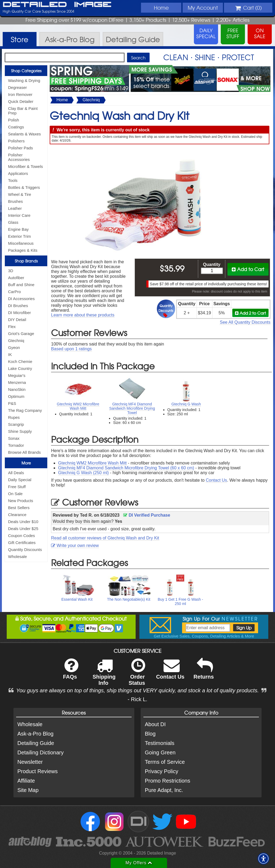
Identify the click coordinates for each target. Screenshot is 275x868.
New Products (21, 501)
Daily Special (20, 480)
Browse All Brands (24, 452)
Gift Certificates (22, 543)
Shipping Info (104, 675)
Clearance (17, 515)
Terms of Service (165, 762)
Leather (15, 208)
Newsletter (30, 762)
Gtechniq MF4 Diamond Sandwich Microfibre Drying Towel (132, 408)
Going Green (160, 752)
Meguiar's (17, 375)
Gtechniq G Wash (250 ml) (83, 473)
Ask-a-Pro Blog (36, 734)
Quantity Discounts (25, 550)
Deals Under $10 (23, 522)
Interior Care (19, 215)
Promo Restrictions (167, 781)
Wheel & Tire (20, 194)
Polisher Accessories (19, 157)
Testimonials (160, 743)
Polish (14, 120)
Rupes (14, 417)
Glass (13, 222)
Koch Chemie (20, 361)
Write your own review (75, 545)
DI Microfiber (19, 313)
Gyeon (14, 347)
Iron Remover (20, 94)
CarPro (15, 292)
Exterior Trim (19, 236)
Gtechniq (16, 341)
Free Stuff (17, 487)
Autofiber (16, 278)
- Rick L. (137, 699)
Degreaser (17, 87)
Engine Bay (18, 229)
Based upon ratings (71, 349)
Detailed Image (57, 5)
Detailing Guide (36, 743)
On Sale (15, 494)
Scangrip (16, 424)
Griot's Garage (21, 334)
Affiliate (26, 781)
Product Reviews (38, 771)
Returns (204, 672)
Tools (13, 180)
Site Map (28, 790)
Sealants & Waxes (24, 134)
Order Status (137, 675)
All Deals (16, 473)
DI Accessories (21, 299)
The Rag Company (25, 410)
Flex (12, 327)
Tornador (16, 445)
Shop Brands (26, 261)
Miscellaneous (21, 243)
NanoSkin (17, 389)
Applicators (18, 173)
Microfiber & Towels (26, 166)
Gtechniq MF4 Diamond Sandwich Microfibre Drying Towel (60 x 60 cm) (126, 468)
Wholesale (17, 557)
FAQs (70, 672)
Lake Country (20, 368)
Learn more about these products (83, 315)
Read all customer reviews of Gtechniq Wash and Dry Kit (105, 538)
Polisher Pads (21, 148)
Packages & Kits (23, 250)
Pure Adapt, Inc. (164, 790)
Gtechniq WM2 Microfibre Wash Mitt (78, 406)
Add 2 (250, 313)
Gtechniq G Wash (186, 404)
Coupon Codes (21, 536)
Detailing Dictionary (41, 752)
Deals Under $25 (23, 529)
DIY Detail (17, 320)
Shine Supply (20, 431)
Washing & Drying (24, 80)
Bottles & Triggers (24, 187)
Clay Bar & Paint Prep (23, 111)
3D (11, 271)
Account (203, 8)
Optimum (16, 396)
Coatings (16, 127)
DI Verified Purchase (147, 515)
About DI (155, 724)
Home (161, 8)
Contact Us (216, 480)
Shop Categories (26, 71)
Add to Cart (248, 269)
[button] (263, 859)
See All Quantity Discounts (245, 322)
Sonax (14, 438)
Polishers (16, 141)
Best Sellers (19, 508)
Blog (150, 734)
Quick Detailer (21, 101)
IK (10, 354)
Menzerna (17, 382)
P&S (12, 403)
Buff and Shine (21, 285)
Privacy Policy (161, 771)
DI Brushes (18, 306)
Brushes (15, 201)
